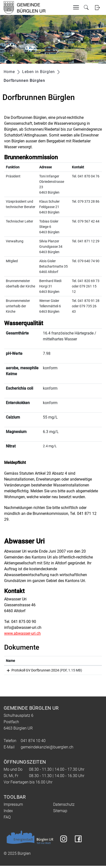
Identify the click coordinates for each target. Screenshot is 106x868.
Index (8, 813)
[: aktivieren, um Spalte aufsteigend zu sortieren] (90, 661)
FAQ (7, 819)
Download (90, 671)
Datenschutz (64, 807)
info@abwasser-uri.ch (23, 627)
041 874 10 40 (33, 743)
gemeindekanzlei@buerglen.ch (47, 749)
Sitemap (60, 813)
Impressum (13, 807)
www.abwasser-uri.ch (22, 633)
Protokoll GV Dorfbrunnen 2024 (30, 670)
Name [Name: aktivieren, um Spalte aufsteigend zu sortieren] (10, 661)
